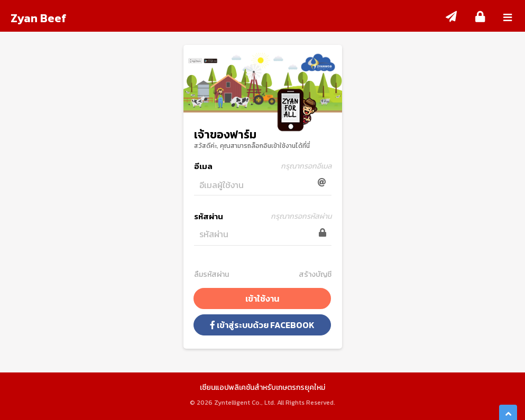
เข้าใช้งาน (262, 298)
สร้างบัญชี (315, 274)
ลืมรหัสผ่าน (211, 274)
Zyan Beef (39, 18)
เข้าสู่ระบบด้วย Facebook (262, 325)
